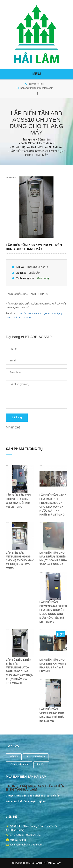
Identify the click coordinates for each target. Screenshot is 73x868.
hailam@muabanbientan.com (35, 88)
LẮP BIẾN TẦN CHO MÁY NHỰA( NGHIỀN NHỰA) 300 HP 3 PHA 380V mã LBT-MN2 (53, 558)
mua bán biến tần (36, 757)
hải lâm (41, 765)
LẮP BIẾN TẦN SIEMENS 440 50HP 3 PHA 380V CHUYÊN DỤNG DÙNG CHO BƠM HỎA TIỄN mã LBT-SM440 (53, 612)
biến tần (14, 757)
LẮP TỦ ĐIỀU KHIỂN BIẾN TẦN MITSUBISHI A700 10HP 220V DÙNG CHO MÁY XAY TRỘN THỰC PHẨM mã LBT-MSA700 (20, 671)
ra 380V (27, 318)
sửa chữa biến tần (19, 765)
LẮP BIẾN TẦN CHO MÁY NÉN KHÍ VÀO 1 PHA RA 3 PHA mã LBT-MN (53, 666)
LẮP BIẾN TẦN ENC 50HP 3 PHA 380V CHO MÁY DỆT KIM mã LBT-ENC (18, 501)
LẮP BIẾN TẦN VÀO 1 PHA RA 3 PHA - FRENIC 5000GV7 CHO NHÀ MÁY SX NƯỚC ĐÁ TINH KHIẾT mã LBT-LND (53, 505)
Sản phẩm (44, 140)
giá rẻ (47, 314)
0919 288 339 (35, 84)
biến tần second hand (30, 314)
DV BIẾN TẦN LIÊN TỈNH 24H (38, 143)
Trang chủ (29, 140)
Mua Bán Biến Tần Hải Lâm (45, 863)
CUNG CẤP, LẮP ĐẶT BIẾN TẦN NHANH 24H (38, 147)
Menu (37, 74)
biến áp (17, 318)
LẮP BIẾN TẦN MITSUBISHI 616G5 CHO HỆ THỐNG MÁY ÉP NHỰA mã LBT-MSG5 (20, 560)
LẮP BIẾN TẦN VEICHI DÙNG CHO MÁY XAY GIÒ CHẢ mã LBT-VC (52, 715)
